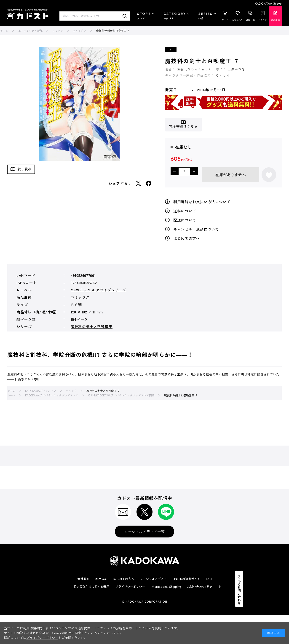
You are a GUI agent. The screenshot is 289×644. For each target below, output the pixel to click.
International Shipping (166, 587)
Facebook (149, 183)
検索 (125, 16)
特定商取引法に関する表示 (91, 587)
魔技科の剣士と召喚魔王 (92, 326)
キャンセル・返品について (196, 229)
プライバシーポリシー (130, 587)
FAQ (209, 579)
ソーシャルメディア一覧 (144, 532)
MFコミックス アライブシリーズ (98, 290)
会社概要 (83, 579)
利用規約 (101, 579)
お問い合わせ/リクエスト (204, 587)
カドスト (28, 14)
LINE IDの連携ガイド (186, 579)
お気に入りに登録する (269, 175)
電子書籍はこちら (183, 126)
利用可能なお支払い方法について (202, 202)
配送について (185, 220)
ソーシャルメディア (153, 579)
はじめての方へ (187, 238)
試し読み (24, 169)
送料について (185, 211)
